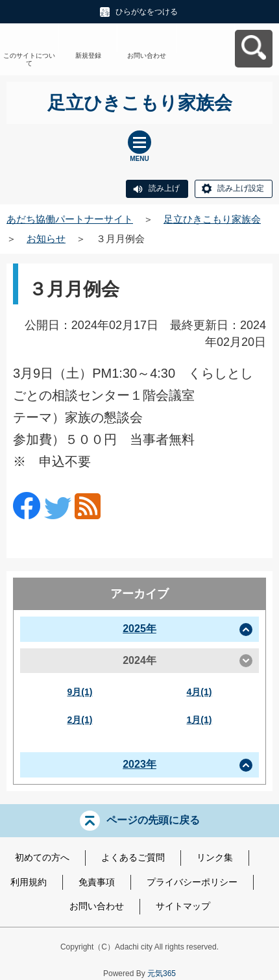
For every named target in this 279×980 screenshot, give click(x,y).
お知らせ (46, 239)
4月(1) (200, 692)
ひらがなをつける (147, 12)
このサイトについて (29, 59)
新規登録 (88, 55)
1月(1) (200, 720)
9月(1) (80, 692)
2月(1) (80, 720)
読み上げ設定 (241, 188)
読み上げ (164, 188)
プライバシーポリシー (192, 882)
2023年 (139, 764)
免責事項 (97, 882)
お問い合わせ (147, 55)
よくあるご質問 (133, 857)
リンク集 (215, 857)
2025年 (139, 629)
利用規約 (29, 882)
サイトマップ (183, 906)
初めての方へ (42, 857)
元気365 (162, 974)
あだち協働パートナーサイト (70, 219)
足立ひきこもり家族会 (212, 219)
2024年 (139, 660)
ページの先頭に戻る (153, 820)
